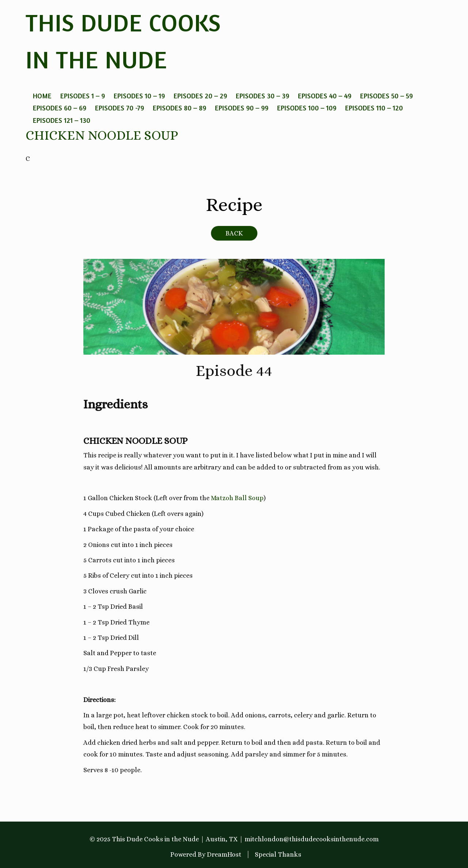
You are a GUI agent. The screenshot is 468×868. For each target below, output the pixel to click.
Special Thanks (278, 854)
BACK (234, 233)
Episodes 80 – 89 (180, 108)
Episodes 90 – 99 (242, 108)
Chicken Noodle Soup (102, 135)
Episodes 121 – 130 (62, 120)
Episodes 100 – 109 (307, 108)
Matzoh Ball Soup (237, 498)
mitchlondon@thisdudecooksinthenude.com (312, 839)
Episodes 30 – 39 (263, 96)
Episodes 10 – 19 (139, 96)
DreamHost (224, 854)
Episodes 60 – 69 (60, 108)
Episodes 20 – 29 (200, 96)
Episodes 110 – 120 (374, 108)
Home (42, 96)
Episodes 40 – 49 (325, 96)
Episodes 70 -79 (120, 108)
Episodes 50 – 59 (386, 96)
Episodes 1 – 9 (83, 96)
